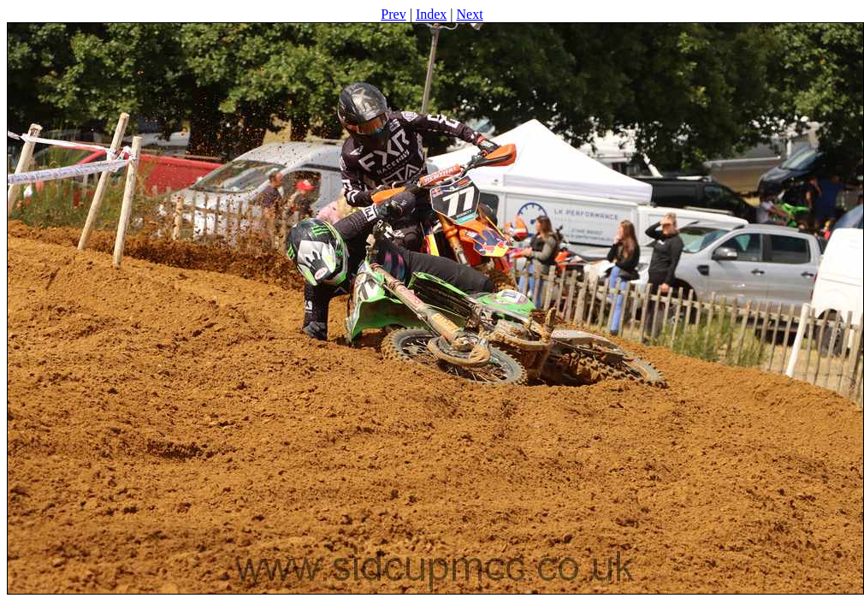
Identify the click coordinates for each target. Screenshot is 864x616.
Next (470, 14)
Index (431, 14)
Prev (393, 14)
